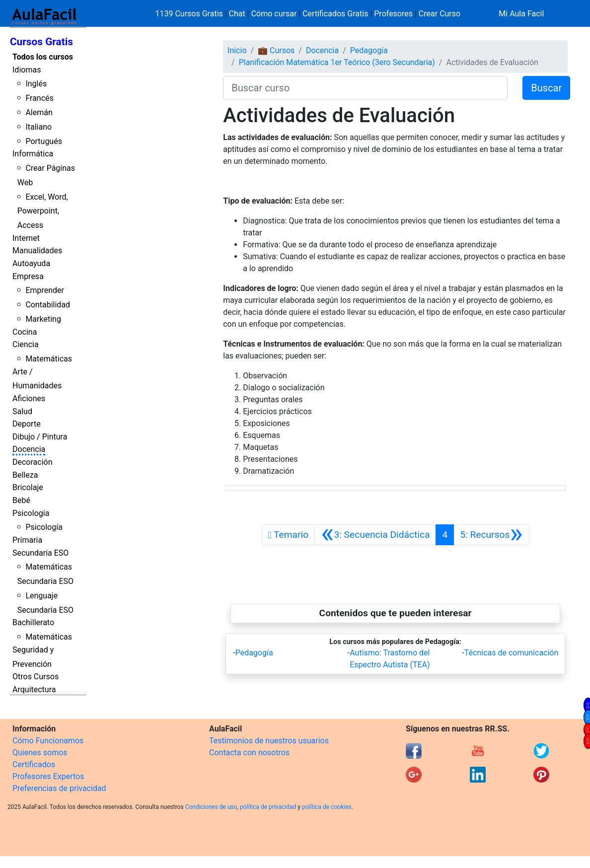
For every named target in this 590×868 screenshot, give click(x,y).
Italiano (38, 127)
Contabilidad (48, 305)
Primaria (27, 540)
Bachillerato (33, 622)
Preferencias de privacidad (59, 788)
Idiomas (27, 70)
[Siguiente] (491, 535)
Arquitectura (34, 689)
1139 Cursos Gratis (190, 14)
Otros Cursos (36, 677)
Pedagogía (369, 50)
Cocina (25, 332)
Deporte (27, 424)
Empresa (28, 276)
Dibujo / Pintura (40, 437)
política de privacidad (268, 807)
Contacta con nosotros (249, 753)
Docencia (29, 449)
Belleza (25, 475)
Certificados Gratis (335, 14)
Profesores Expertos (48, 776)
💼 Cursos (276, 50)
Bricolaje (28, 487)
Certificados (34, 764)
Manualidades (37, 251)
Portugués (44, 141)
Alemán (39, 112)
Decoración (33, 462)
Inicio (237, 50)
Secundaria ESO (40, 553)
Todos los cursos (43, 57)
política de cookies (327, 807)
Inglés (36, 84)
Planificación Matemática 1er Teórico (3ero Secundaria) (337, 62)
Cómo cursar (274, 14)
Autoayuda (31, 263)
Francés (39, 98)
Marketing (43, 319)
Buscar (546, 88)
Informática (33, 154)
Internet (26, 238)
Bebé (21, 500)
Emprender (45, 290)
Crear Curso (440, 14)
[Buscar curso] (365, 88)
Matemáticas (49, 359)
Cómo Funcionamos (48, 741)
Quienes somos (40, 753)
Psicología (31, 513)
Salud (22, 411)
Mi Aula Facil (521, 14)
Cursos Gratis (41, 42)
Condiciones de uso (211, 807)
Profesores (393, 14)
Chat (237, 14)
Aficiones (29, 398)
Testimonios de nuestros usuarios (269, 741)
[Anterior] (375, 535)
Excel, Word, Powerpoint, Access (43, 211)
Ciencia (26, 344)
